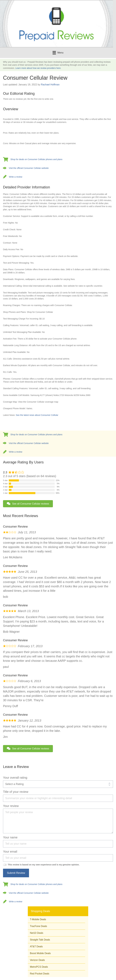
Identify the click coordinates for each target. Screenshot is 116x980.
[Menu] (58, 53)
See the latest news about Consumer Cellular (37, 415)
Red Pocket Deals (40, 974)
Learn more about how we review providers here (38, 68)
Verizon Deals (37, 960)
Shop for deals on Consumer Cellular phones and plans (36, 159)
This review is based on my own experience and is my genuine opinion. (44, 865)
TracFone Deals (38, 926)
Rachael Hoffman (50, 85)
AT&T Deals (36, 946)
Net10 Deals (37, 933)
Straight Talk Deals (40, 940)
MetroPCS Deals (39, 967)
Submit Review (16, 873)
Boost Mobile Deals (40, 953)
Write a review (16, 177)
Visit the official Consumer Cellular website (29, 168)
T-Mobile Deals (38, 919)
